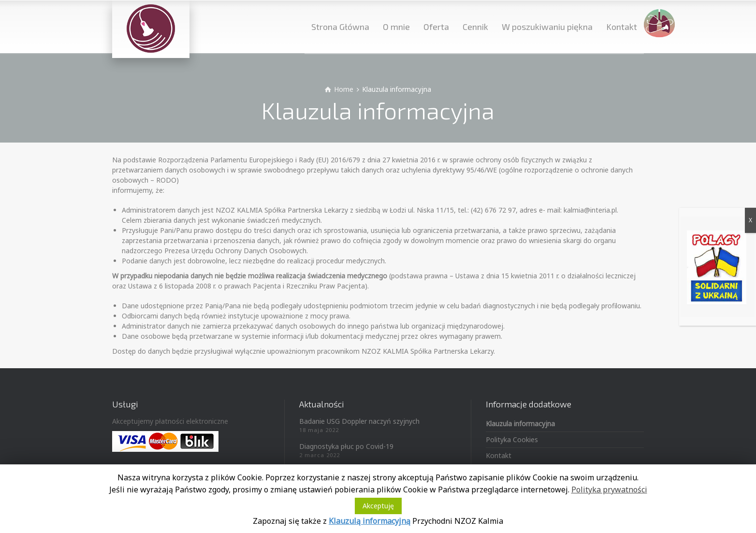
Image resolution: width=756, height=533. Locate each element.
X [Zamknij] (750, 220)
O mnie (396, 27)
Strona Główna (340, 27)
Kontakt (622, 27)
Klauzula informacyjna (520, 424)
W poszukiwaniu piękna (547, 27)
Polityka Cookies (512, 439)
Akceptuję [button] (378, 506)
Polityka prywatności (609, 490)
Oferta (436, 27)
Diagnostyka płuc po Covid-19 (346, 446)
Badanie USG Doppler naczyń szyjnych (359, 421)
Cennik (475, 27)
